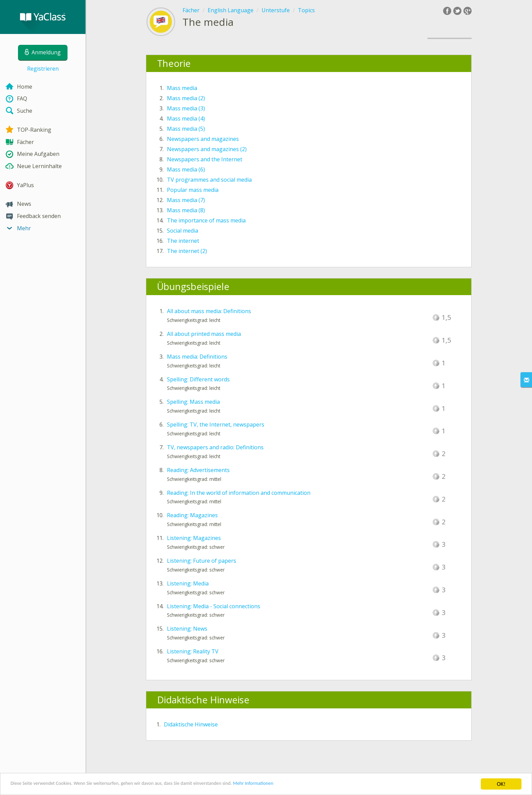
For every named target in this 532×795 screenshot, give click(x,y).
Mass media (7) (186, 200)
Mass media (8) (186, 210)
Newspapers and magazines (203, 139)
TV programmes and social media (209, 180)
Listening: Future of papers (202, 561)
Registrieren (43, 69)
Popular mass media (193, 190)
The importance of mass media (206, 220)
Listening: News (187, 629)
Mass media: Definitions (197, 357)
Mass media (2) (186, 98)
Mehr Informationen (297, 785)
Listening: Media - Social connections (214, 606)
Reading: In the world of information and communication (239, 493)
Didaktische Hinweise (191, 724)
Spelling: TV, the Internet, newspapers (216, 424)
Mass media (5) (186, 129)
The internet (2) (187, 251)
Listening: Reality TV (193, 651)
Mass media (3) (186, 108)
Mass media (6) (186, 169)
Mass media (182, 88)
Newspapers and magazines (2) (207, 149)
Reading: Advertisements (198, 470)
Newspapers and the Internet (205, 159)
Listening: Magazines (194, 538)
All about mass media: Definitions (209, 311)
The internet (183, 241)
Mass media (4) (186, 119)
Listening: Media (188, 583)
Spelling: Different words (198, 379)
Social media (183, 231)
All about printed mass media (204, 334)
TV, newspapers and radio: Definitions (215, 447)
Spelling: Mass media (193, 402)
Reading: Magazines (192, 515)
